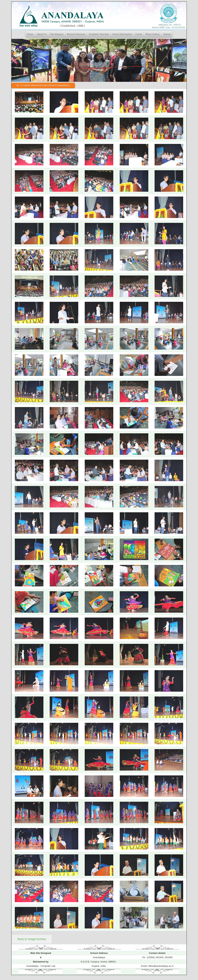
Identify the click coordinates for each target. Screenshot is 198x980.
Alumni (167, 34)
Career (139, 34)
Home (30, 34)
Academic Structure (99, 34)
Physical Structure (76, 34)
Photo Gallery (153, 34)
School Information (122, 34)
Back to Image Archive (32, 939)
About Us (42, 34)
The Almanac (57, 34)
